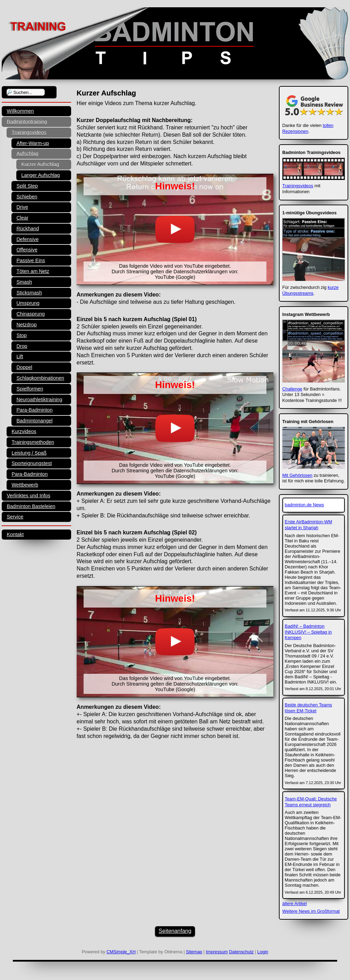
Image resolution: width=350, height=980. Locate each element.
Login (263, 952)
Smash (24, 282)
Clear (22, 218)
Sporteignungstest (32, 463)
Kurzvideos (24, 431)
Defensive (27, 239)
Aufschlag (27, 154)
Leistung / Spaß (29, 453)
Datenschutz (241, 952)
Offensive (27, 250)
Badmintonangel (34, 421)
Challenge (292, 389)
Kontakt (15, 534)
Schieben (27, 197)
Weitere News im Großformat (311, 911)
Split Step (27, 186)
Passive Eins (31, 260)
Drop (22, 346)
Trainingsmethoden (33, 442)
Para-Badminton (34, 410)
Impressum (217, 952)
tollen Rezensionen (308, 128)
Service (15, 517)
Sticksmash (29, 293)
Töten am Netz (33, 271)
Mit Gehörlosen (297, 475)
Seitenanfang (175, 931)
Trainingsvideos (29, 132)
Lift (20, 356)
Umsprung (28, 303)
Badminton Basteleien (31, 506)
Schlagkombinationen (40, 378)
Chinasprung (31, 314)
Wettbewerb (25, 485)
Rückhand (28, 229)
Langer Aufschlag (40, 175)
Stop (22, 335)
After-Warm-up (33, 143)
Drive (22, 207)
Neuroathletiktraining (39, 399)
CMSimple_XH (121, 952)
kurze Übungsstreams (310, 290)
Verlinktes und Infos (28, 496)
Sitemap (194, 952)
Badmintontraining (27, 122)
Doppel (24, 367)
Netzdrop (26, 325)
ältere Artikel (294, 904)
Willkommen (20, 111)
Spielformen (30, 389)
